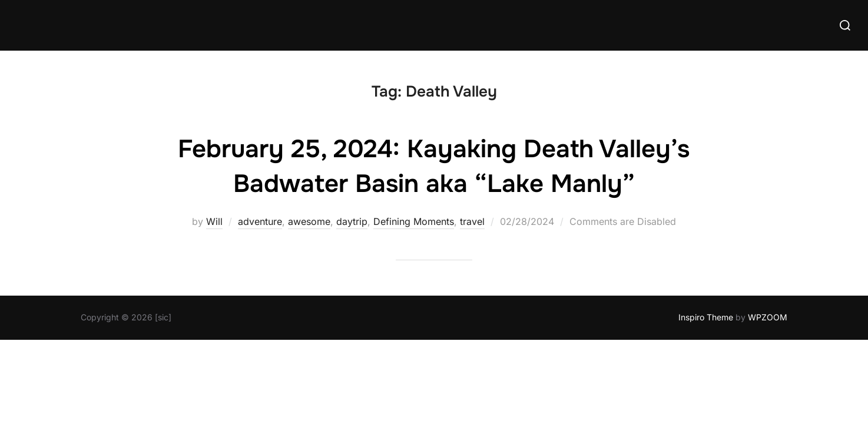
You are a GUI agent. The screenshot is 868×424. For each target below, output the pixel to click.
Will (214, 221)
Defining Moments (414, 221)
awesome (309, 221)
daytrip (352, 221)
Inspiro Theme (706, 317)
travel (472, 221)
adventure (260, 221)
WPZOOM (768, 317)
